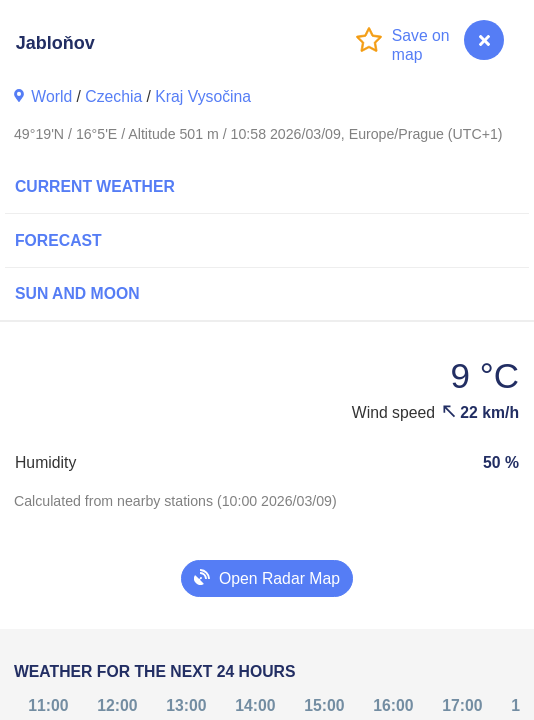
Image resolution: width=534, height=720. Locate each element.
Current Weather (95, 186)
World (51, 96)
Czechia (113, 96)
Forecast (58, 240)
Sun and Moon (77, 293)
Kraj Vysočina (203, 96)
